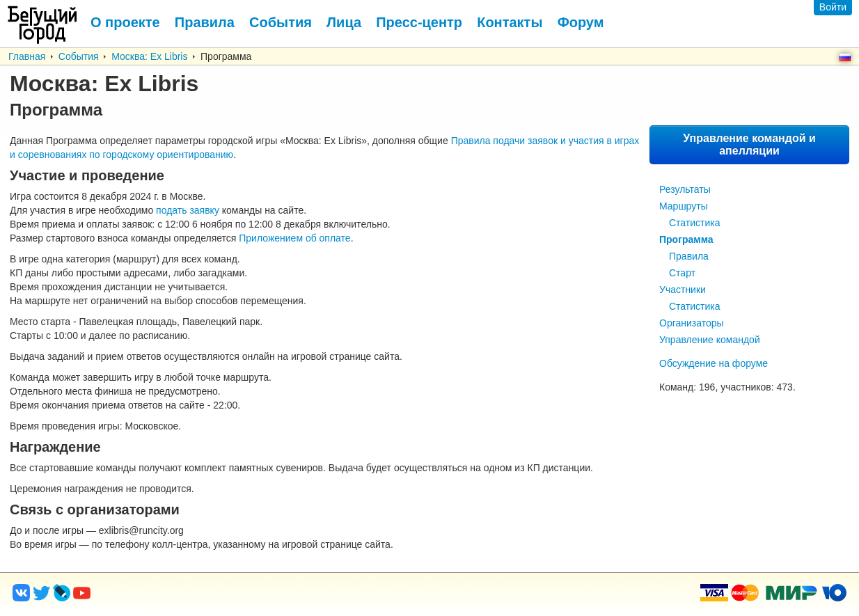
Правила (689, 256)
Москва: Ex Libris (149, 56)
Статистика (695, 223)
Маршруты (684, 206)
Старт (682, 273)
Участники (683, 290)
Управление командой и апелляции (749, 144)
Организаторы (692, 323)
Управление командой (710, 340)
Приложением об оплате (294, 238)
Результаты (685, 189)
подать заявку (188, 210)
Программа (686, 239)
